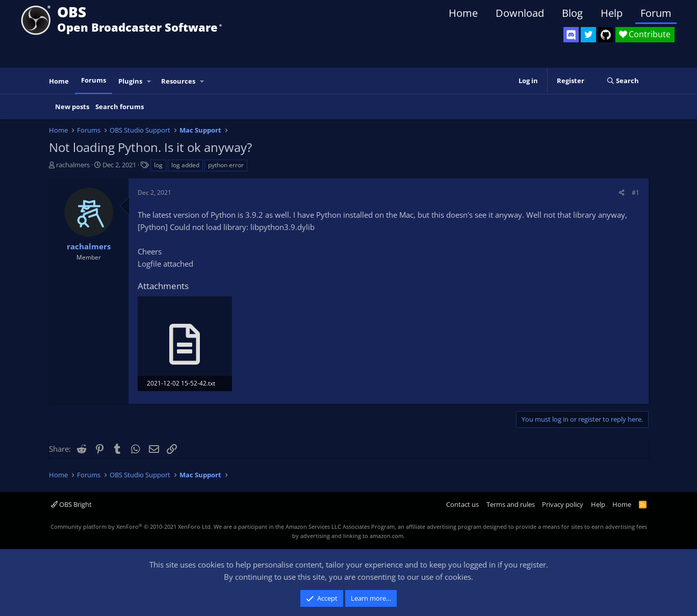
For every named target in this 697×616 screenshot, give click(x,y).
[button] (149, 81)
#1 (636, 193)
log (158, 165)
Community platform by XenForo (131, 527)
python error (226, 165)
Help (612, 13)
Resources (178, 81)
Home (463, 13)
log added (185, 165)
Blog (572, 13)
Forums (94, 80)
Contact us (462, 504)
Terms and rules (511, 504)
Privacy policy (563, 504)
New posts (72, 107)
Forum (656, 13)
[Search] (623, 81)
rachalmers (73, 165)
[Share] (622, 193)
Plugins (130, 81)
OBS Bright (71, 504)
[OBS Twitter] (588, 35)
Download (520, 13)
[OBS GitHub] (606, 35)
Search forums (120, 107)
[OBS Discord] (571, 35)
